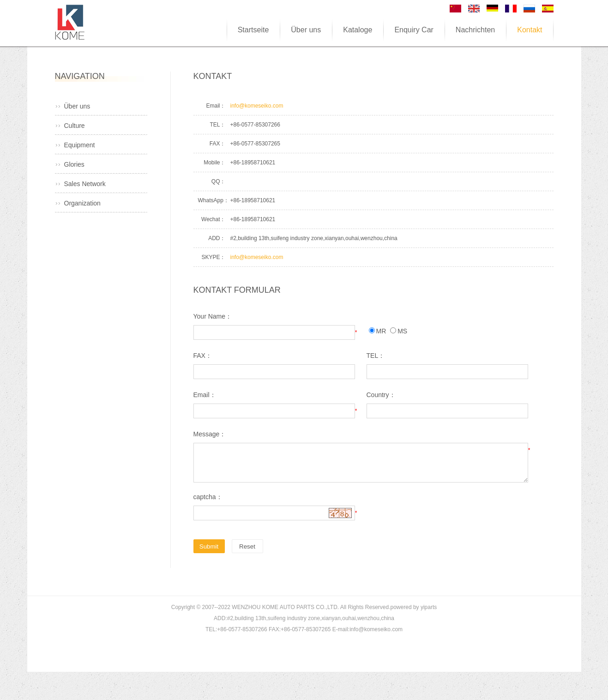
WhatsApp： (212, 200)
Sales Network (85, 184)
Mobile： (214, 163)
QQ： (219, 181)
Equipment (80, 145)
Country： (381, 395)
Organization (82, 203)
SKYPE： (213, 257)
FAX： (218, 144)
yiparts (429, 607)
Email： (216, 106)
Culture (75, 126)
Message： (210, 434)
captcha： (208, 497)
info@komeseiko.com (257, 106)
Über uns (77, 106)
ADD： (217, 238)
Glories (74, 164)
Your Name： (213, 316)
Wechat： (213, 219)
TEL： (217, 125)
